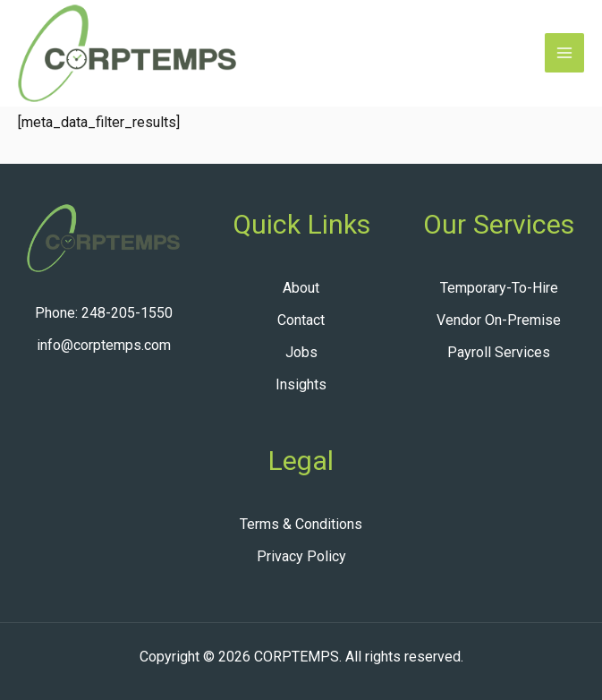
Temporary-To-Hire (499, 288)
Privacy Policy (301, 556)
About (301, 288)
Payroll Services (499, 352)
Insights (301, 384)
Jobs (301, 352)
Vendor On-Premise (499, 320)
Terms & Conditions (301, 524)
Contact (301, 320)
